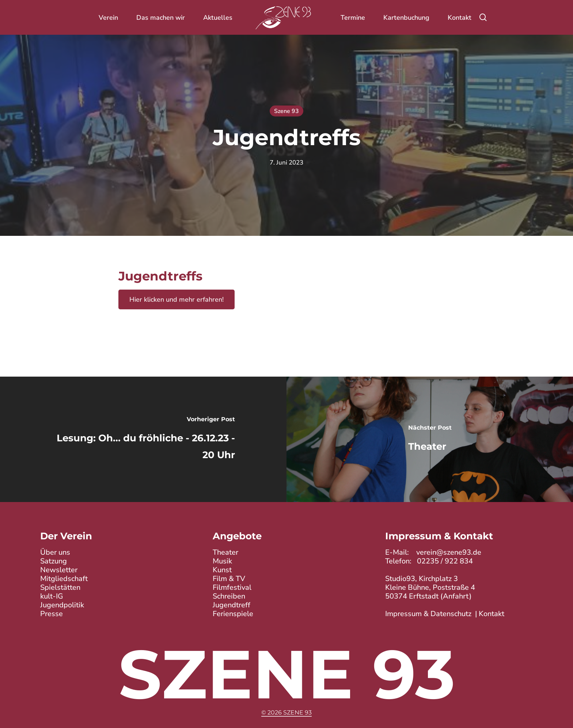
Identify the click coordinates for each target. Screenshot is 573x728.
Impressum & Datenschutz (428, 614)
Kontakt (492, 614)
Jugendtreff (232, 605)
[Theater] (430, 439)
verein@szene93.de (449, 553)
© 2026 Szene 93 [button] (286, 712)
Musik (222, 561)
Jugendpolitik (62, 605)
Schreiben (229, 597)
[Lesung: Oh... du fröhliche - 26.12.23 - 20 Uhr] (143, 439)
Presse (52, 614)
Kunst (222, 570)
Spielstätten (60, 588)
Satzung (54, 561)
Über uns (55, 553)
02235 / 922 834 (445, 561)
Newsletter (59, 570)
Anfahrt (456, 597)
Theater (225, 553)
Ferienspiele (233, 614)
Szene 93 (286, 111)
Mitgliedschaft (64, 579)
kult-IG (52, 597)
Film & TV (229, 579)
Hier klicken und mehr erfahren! (177, 299)
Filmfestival (232, 588)
